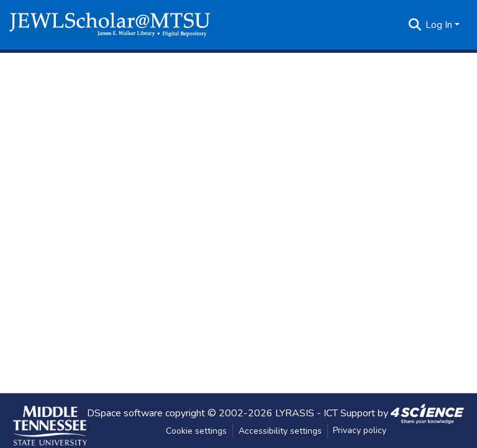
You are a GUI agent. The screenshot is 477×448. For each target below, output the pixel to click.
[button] (110, 25)
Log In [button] (440, 25)
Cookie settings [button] (196, 431)
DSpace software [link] (125, 413)
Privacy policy (360, 430)
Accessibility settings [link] (280, 431)
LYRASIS (295, 413)
